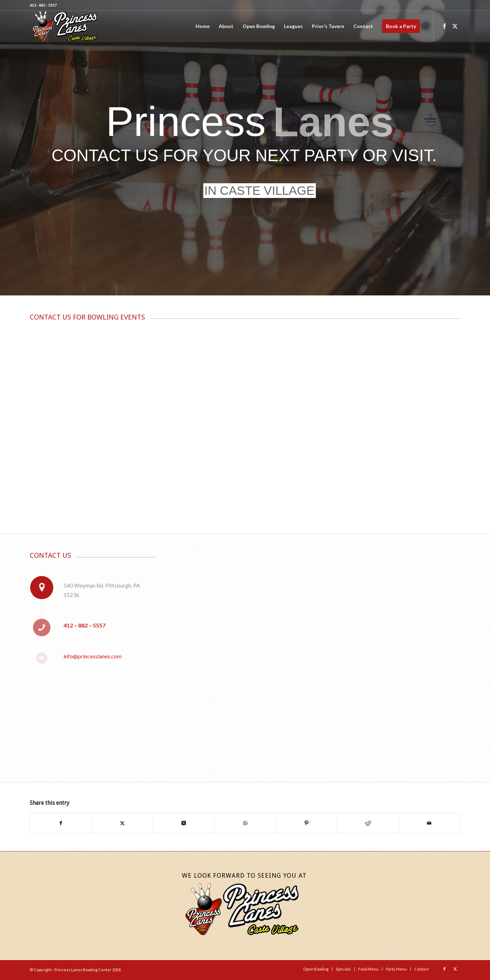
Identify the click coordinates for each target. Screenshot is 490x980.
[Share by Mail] (429, 823)
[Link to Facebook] (444, 26)
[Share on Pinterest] (307, 823)
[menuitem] (203, 26)
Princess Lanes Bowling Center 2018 (87, 970)
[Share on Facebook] (61, 823)
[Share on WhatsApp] (245, 823)
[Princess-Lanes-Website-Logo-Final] (64, 26)
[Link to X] (455, 26)
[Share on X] (122, 823)
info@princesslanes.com (93, 656)
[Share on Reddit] (368, 823)
